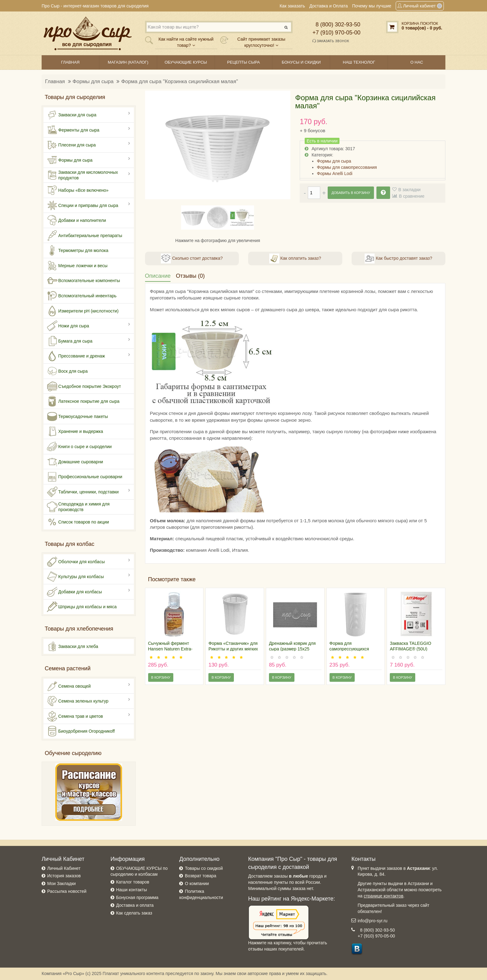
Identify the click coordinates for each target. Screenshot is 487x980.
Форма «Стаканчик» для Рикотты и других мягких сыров (233, 649)
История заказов (64, 876)
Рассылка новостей (67, 891)
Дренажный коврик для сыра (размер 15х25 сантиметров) (292, 649)
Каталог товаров (133, 882)
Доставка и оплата (135, 905)
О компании (197, 883)
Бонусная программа (137, 897)
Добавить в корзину (351, 193)
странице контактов (384, 896)
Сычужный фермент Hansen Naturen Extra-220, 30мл (170, 649)
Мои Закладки (61, 883)
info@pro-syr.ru (372, 921)
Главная (55, 81)
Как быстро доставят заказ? (398, 258)
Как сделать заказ (134, 913)
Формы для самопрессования (347, 167)
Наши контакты (132, 890)
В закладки (409, 190)
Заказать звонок (331, 41)
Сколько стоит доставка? (192, 258)
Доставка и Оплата (329, 6)
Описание (158, 276)
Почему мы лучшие (372, 6)
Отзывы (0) (190, 276)
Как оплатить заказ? (295, 258)
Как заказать (292, 6)
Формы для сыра (93, 81)
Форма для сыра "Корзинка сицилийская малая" (180, 81)
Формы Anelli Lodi (335, 173)
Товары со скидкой (204, 868)
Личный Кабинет (64, 868)
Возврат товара (200, 876)
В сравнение (412, 196)
